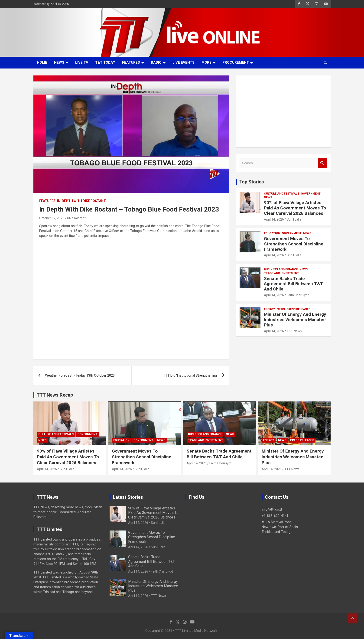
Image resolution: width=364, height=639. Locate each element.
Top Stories (252, 182)
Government (311, 194)
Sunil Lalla (294, 219)
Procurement (236, 62)
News (59, 62)
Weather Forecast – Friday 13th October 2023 (80, 375)
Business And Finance (281, 269)
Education (272, 233)
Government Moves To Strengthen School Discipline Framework (294, 244)
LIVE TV (82, 62)
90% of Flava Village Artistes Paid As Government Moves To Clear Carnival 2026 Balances (295, 208)
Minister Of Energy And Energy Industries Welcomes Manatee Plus (295, 320)
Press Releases (298, 309)
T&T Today (105, 62)
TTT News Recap (55, 395)
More (206, 62)
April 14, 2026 (274, 219)
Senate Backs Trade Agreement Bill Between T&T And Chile (294, 284)
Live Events (184, 62)
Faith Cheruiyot (298, 295)
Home (42, 62)
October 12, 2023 (52, 218)
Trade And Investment (281, 273)
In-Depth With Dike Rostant (81, 201)
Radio (156, 62)
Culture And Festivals (282, 194)
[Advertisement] (283, 111)
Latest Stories (128, 497)
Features (131, 62)
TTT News (294, 331)
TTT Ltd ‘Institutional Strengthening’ (190, 375)
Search (322, 163)
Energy (270, 309)
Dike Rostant (76, 218)
